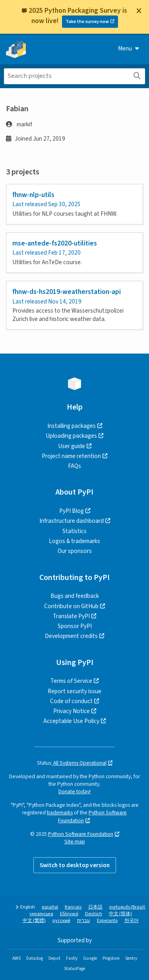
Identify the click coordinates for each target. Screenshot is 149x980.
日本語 (95, 907)
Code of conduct (71, 701)
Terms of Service (71, 681)
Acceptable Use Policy (71, 721)
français (73, 907)
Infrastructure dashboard (72, 521)
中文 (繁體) (34, 921)
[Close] (139, 11)
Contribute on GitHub (71, 606)
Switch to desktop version (75, 865)
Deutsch (94, 914)
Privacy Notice (72, 711)
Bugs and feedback (75, 596)
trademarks (60, 813)
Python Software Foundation (81, 834)
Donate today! (74, 792)
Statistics (74, 531)
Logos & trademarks (74, 541)
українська (41, 914)
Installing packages (72, 426)
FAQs (74, 466)
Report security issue (74, 691)
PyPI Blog (72, 511)
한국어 (132, 921)
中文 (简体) (120, 914)
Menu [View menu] (129, 48)
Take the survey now (87, 22)
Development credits (71, 636)
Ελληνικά (69, 914)
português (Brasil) (127, 907)
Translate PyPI (71, 616)
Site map (75, 842)
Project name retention (71, 456)
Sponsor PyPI (75, 626)
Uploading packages (71, 436)
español (50, 907)
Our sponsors (75, 551)
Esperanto (107, 921)
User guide (72, 446)
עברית (84, 921)
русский (61, 921)
